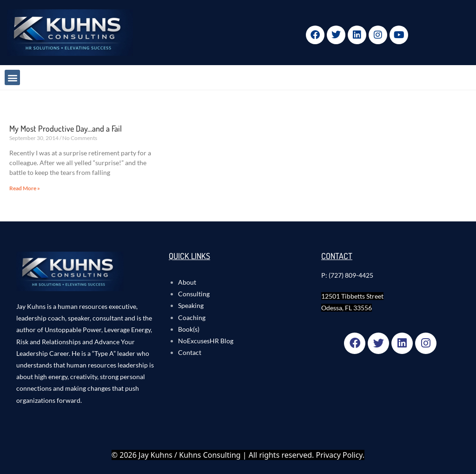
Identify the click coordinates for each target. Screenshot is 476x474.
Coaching (192, 317)
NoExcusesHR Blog (206, 341)
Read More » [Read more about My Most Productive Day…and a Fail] (25, 188)
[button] (12, 77)
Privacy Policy (339, 455)
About (187, 282)
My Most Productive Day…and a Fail (66, 128)
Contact (190, 352)
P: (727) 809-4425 (347, 275)
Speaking (191, 305)
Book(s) (189, 329)
